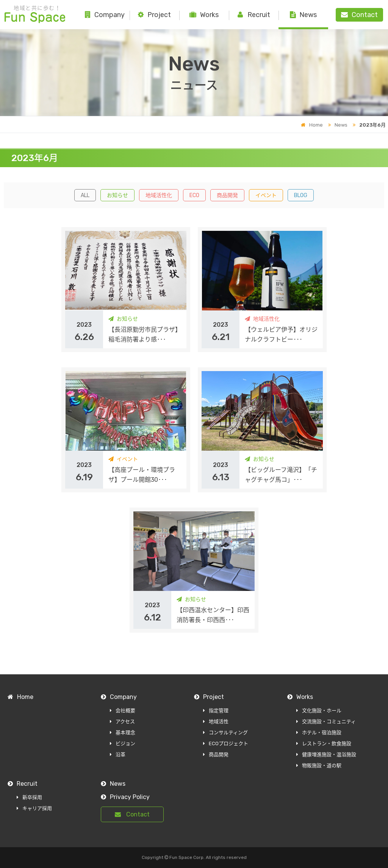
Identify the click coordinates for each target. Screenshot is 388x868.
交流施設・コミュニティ (326, 722)
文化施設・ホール (319, 711)
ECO (194, 195)
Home (312, 125)
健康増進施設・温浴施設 (326, 754)
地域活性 (216, 722)
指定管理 (216, 711)
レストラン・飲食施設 (324, 743)
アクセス (122, 722)
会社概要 (123, 711)
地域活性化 (159, 195)
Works (204, 15)
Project (154, 15)
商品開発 (227, 195)
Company (105, 15)
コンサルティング (225, 732)
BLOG (301, 195)
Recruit (254, 15)
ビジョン (123, 743)
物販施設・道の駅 (319, 765)
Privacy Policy (125, 797)
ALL (85, 195)
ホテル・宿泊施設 (319, 732)
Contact (132, 814)
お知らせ (117, 195)
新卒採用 (29, 797)
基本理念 (123, 732)
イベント (266, 195)
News (303, 15)
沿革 (118, 754)
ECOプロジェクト (226, 743)
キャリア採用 (34, 808)
